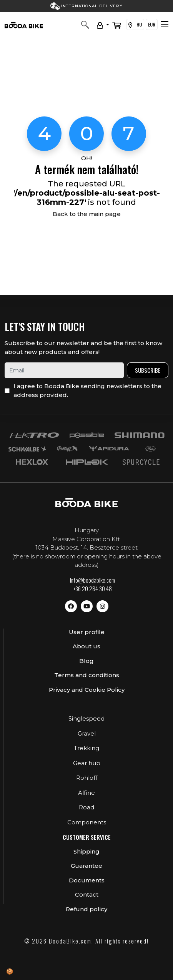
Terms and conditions (87, 675)
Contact (87, 894)
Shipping (86, 851)
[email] (64, 370)
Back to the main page (87, 214)
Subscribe (148, 370)
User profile (87, 632)
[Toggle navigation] (165, 24)
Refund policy (86, 909)
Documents (87, 880)
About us (86, 646)
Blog (86, 661)
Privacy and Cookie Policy (87, 690)
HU (135, 25)
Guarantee (86, 866)
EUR (152, 24)
